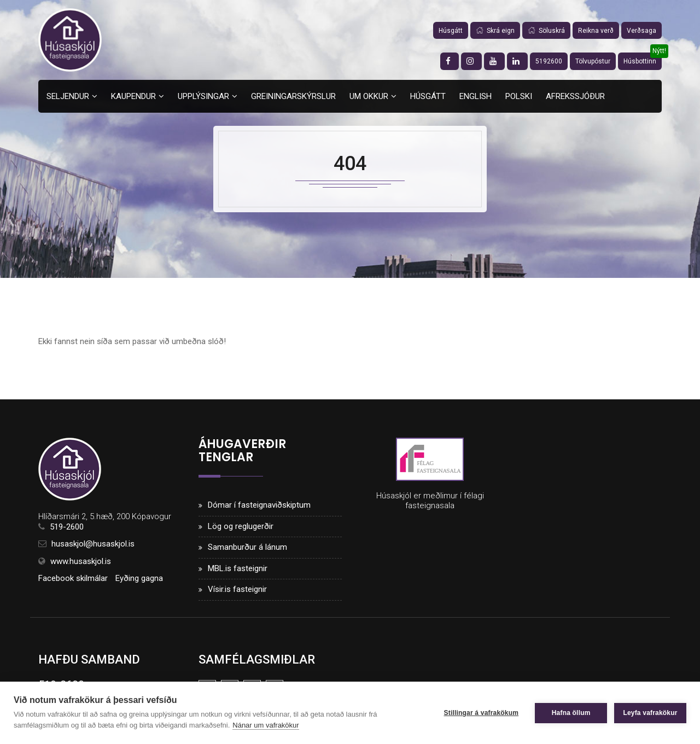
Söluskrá (546, 31)
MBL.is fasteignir (238, 568)
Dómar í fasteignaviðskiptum (259, 505)
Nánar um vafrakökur (266, 725)
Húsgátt (451, 31)
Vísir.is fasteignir (237, 589)
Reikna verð (596, 31)
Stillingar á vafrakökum (480, 713)
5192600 (549, 61)
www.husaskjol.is (81, 561)
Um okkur (369, 96)
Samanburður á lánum (247, 547)
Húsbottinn (640, 61)
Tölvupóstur (593, 61)
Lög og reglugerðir (241, 526)
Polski (519, 96)
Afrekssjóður (575, 96)
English (476, 96)
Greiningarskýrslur (293, 96)
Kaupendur (133, 96)
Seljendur (68, 96)
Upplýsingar (203, 96)
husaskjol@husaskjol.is (93, 544)
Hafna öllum (571, 713)
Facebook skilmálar (73, 578)
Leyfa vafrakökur (650, 713)
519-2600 (67, 527)
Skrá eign (495, 31)
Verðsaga (641, 31)
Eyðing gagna (139, 578)
